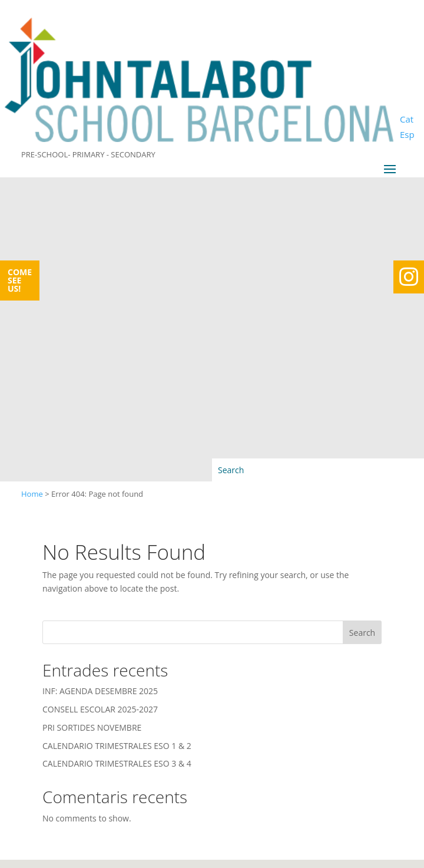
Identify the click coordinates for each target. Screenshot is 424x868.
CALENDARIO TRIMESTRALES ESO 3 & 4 (117, 763)
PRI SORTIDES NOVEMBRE (92, 727)
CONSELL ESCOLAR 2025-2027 (100, 709)
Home (32, 494)
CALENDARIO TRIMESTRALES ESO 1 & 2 (117, 746)
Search (362, 633)
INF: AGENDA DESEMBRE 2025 (100, 691)
